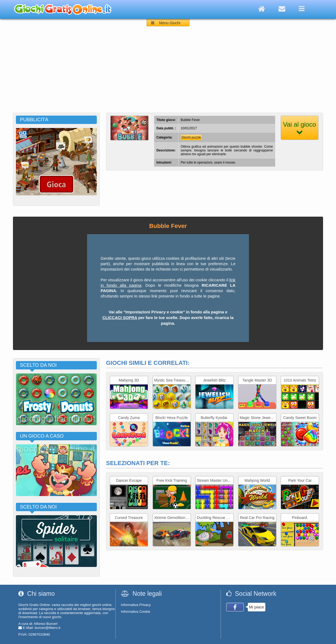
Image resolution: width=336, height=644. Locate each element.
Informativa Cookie (136, 612)
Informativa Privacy (136, 605)
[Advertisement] (168, 72)
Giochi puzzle (191, 137)
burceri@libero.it (48, 628)
